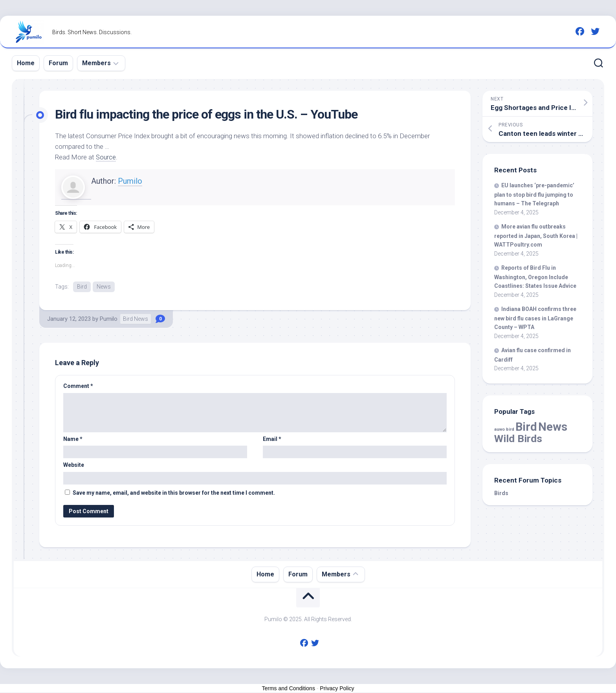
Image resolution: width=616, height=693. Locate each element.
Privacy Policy (337, 689)
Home (26, 63)
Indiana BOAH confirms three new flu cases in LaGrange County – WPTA (535, 318)
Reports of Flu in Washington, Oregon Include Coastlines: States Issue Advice (535, 277)
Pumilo (130, 181)
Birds (501, 493)
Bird (82, 287)
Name (73, 439)
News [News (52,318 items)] (553, 427)
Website (74, 465)
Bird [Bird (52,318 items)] (526, 427)
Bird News (136, 319)
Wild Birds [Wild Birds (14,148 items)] (518, 438)
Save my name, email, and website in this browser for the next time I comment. (174, 493)
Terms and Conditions (289, 689)
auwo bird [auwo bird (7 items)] (504, 429)
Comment (78, 386)
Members (96, 63)
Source (106, 157)
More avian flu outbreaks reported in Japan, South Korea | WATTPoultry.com (536, 236)
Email (272, 439)
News (104, 287)
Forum (58, 63)
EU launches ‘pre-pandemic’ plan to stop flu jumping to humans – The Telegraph (534, 194)
